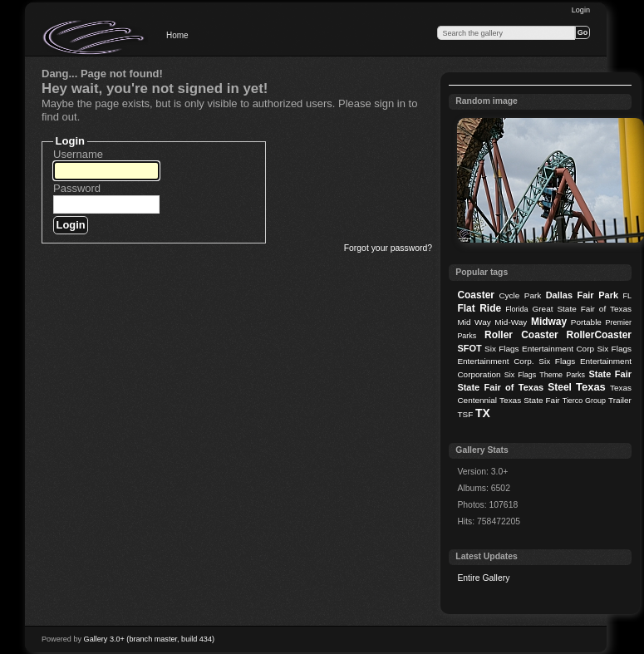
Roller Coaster (521, 335)
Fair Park (597, 295)
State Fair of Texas (500, 387)
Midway (549, 322)
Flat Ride (479, 308)
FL (627, 296)
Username (78, 154)
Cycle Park (520, 295)
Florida (516, 309)
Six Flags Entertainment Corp (539, 349)
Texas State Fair (530, 400)
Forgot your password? (388, 248)
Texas (591, 387)
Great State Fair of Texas (582, 309)
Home (177, 35)
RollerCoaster (599, 335)
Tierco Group (584, 401)
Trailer (620, 400)
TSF (465, 414)
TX (483, 413)
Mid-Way (511, 322)
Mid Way (474, 322)
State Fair (610, 374)
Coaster (476, 295)
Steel (560, 387)
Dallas (559, 295)
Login (581, 10)
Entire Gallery (483, 578)
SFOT (469, 348)
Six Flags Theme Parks (545, 375)
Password (77, 188)
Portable (586, 322)
